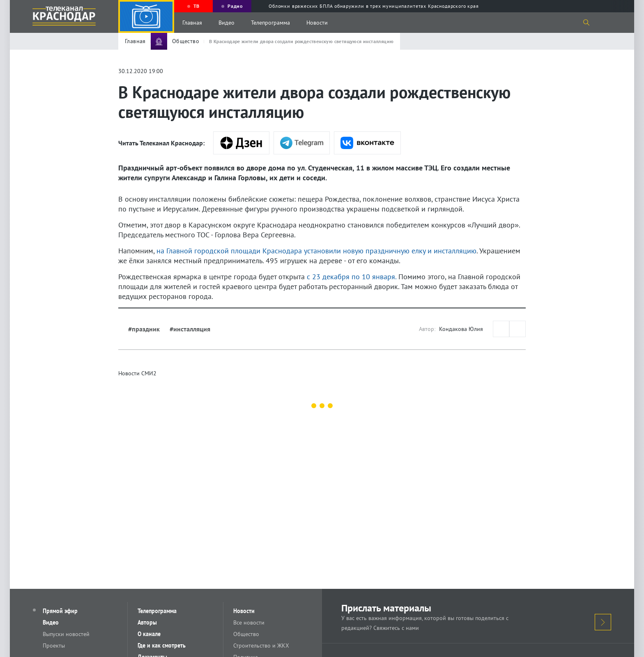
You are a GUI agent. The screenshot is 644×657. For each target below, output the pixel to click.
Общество (246, 634)
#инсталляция (190, 329)
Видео (227, 23)
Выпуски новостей (66, 634)
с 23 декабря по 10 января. (352, 277)
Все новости (249, 623)
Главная (192, 23)
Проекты (54, 646)
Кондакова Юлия (461, 329)
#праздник (144, 329)
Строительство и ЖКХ (261, 646)
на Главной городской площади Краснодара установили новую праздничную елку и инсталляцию (316, 251)
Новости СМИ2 (137, 373)
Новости (317, 23)
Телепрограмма (270, 23)
